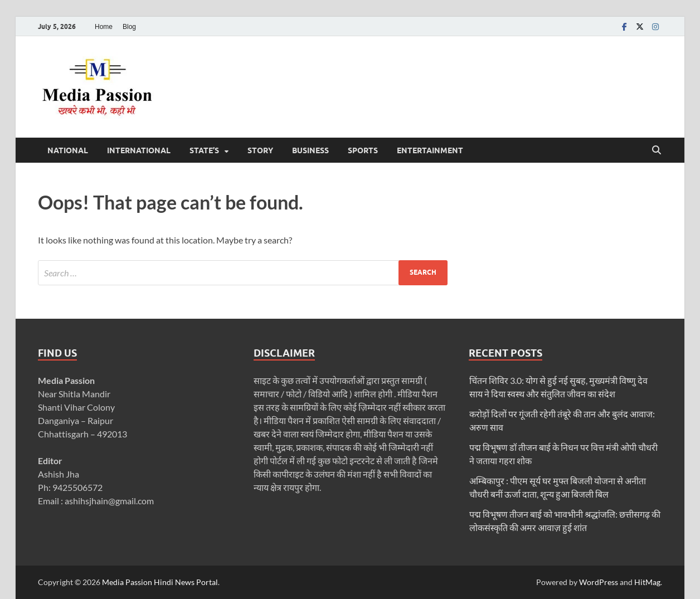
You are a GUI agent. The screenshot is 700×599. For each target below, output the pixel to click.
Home (104, 27)
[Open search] (657, 150)
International (139, 150)
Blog (129, 27)
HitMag (647, 582)
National (68, 150)
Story (260, 150)
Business (310, 150)
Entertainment (430, 150)
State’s (204, 150)
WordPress (599, 582)
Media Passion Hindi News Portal (160, 582)
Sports (363, 150)
